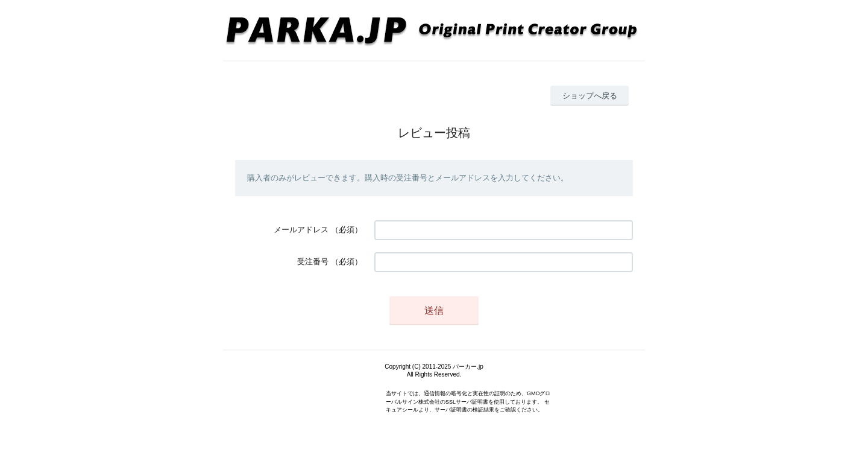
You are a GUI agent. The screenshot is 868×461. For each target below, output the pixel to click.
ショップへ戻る (590, 96)
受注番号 (313, 262)
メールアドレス (301, 230)
